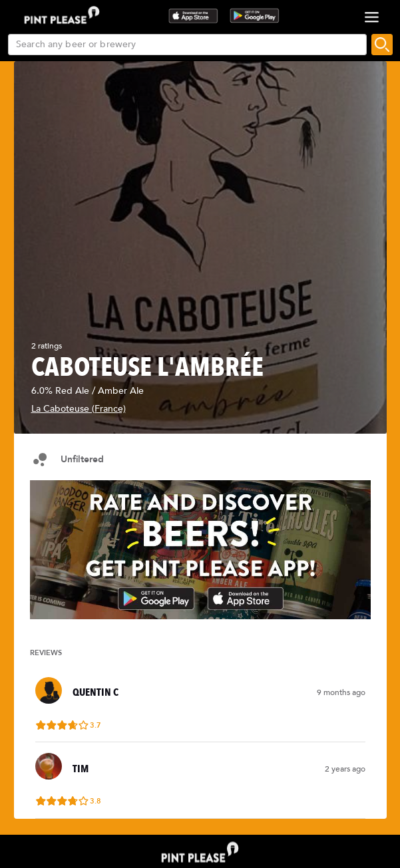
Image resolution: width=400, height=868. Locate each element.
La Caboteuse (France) (79, 409)
